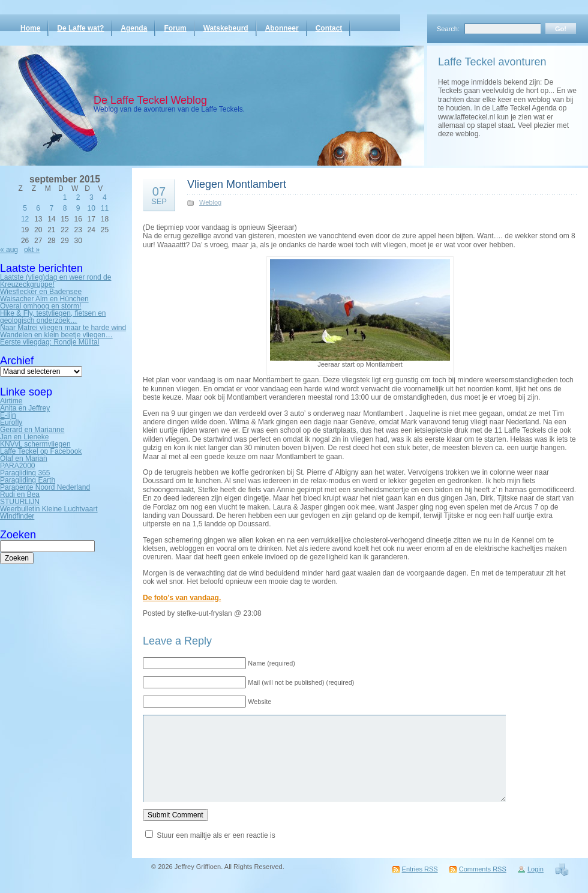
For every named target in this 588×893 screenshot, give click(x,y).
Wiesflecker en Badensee (41, 292)
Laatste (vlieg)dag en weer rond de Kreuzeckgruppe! (55, 281)
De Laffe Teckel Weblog (150, 100)
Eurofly (11, 422)
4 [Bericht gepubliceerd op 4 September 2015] (105, 197)
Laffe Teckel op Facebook (41, 451)
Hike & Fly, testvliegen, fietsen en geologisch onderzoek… (53, 317)
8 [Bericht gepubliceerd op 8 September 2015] (65, 208)
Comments (483, 869)
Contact (329, 28)
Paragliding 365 (25, 473)
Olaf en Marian (24, 459)
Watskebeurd (226, 28)
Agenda (134, 28)
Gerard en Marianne (32, 430)
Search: (448, 29)
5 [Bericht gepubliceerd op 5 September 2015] (25, 208)
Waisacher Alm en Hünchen (44, 299)
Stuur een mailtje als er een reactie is (216, 835)
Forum (175, 28)
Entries (420, 869)
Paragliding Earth (28, 480)
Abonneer (282, 28)
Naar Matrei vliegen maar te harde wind (63, 328)
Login (535, 869)
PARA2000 (17, 466)
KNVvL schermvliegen (35, 444)
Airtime (11, 401)
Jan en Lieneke (24, 437)
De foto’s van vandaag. (182, 598)
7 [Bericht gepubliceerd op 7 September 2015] (52, 208)
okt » (32, 250)
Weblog (210, 202)
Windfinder (17, 516)
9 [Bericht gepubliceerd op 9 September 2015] (78, 208)
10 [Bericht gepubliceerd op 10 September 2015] (91, 208)
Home (30, 28)
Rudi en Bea (20, 495)
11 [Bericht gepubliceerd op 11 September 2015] (105, 208)
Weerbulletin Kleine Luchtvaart (49, 509)
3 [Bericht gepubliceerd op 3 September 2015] (91, 197)
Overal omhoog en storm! (40, 306)
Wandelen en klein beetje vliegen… (56, 335)
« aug (9, 250)
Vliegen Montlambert (237, 184)
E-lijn (8, 415)
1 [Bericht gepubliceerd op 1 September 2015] (65, 197)
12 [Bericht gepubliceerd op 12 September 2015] (25, 219)
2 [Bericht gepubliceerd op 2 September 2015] (78, 197)
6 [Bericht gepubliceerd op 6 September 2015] (38, 208)
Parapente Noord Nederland (45, 487)
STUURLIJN (20, 502)
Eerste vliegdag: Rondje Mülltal (49, 342)
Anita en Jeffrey (25, 408)
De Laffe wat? (80, 28)
